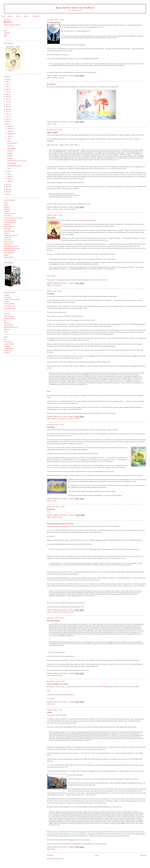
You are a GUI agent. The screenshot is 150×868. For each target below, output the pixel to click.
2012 (7, 114)
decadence (55, 209)
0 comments (71, 76)
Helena (54, 124)
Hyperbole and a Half (9, 318)
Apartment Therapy (9, 316)
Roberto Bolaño (57, 517)
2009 (7, 122)
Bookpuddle (7, 209)
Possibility (51, 294)
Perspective (51, 509)
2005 (7, 189)
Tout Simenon (36, 16)
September (10, 134)
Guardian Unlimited (9, 344)
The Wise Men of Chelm (67, 31)
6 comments (71, 417)
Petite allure (51, 218)
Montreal (55, 78)
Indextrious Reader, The (10, 222)
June (9, 141)
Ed (50, 512)
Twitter (6, 34)
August (9, 136)
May (9, 171)
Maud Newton (8, 229)
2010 (7, 119)
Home (3, 16)
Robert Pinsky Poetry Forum (11, 246)
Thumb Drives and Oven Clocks (12, 248)
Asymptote (7, 295)
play (53, 699)
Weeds (6, 331)
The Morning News (9, 348)
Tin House (7, 302)
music (61, 209)
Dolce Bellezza (8, 216)
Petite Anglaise (57, 285)
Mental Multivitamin (9, 231)
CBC (5, 340)
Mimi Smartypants (9, 325)
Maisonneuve (7, 346)
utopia (77, 419)
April (9, 174)
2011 (7, 117)
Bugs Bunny (89, 135)
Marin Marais (104, 687)
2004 (7, 192)
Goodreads (7, 32)
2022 (7, 89)
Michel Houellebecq (58, 419)
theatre (61, 78)
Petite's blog (73, 224)
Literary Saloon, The (9, 227)
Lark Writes (7, 224)
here (55, 276)
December (10, 126)
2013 (7, 112)
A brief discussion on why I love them (60, 524)
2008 (7, 124)
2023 (7, 87)
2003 (7, 194)
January (9, 181)
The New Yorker (8, 350)
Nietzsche (67, 209)
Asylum (6, 203)
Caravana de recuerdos (10, 214)
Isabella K (9, 22)
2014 (7, 109)
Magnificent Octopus (75, 8)
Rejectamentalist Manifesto (11, 327)
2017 (7, 102)
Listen (48, 691)
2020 (7, 94)
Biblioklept (7, 207)
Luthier (49, 712)
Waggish (6, 255)
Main (5, 31)
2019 (7, 97)
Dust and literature (53, 621)
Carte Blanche (7, 297)
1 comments (71, 283)
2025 (7, 82)
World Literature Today (10, 308)
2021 (7, 92)
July (9, 139)
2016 (7, 104)
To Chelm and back (54, 22)
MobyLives (7, 233)
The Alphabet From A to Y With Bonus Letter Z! (82, 465)
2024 (7, 84)
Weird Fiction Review (9, 304)
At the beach (51, 84)
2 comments (71, 207)
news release (66, 45)
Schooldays (51, 427)
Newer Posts (50, 855)
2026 (7, 79)
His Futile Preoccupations (10, 220)
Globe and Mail (8, 342)
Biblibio (6, 205)
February (10, 179)
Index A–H (10, 16)
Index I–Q (19, 16)
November (10, 129)
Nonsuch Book (8, 238)
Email (5, 36)
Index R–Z (27, 16)
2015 (7, 107)
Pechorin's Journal (8, 242)
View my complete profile (12, 25)
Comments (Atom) (58, 859)
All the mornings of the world (57, 684)
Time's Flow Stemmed (10, 251)
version (72, 695)
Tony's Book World (9, 253)
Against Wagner (52, 132)
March (9, 176)
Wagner (73, 209)
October (10, 131)
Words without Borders (10, 306)
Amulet (66, 544)
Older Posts (143, 855)
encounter (94, 556)
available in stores (88, 220)
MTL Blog (7, 323)
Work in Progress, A (9, 257)
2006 (7, 187)
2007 (7, 184)
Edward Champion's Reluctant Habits (13, 218)
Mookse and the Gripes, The (11, 235)
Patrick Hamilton (66, 526)
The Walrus (7, 353)
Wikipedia (121, 306)
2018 (7, 99)
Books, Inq (7, 211)
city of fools (78, 59)
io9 (5, 321)
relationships (70, 419)
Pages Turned (7, 240)
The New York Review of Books (12, 299)
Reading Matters (8, 244)
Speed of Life (7, 329)
